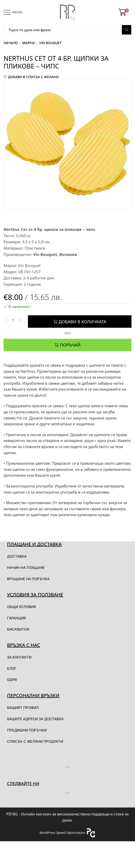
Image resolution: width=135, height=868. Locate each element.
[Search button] (127, 30)
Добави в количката (82, 322)
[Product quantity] (13, 322)
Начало (11, 43)
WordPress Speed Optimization (62, 833)
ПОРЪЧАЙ (70, 346)
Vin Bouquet (50, 43)
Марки (29, 43)
